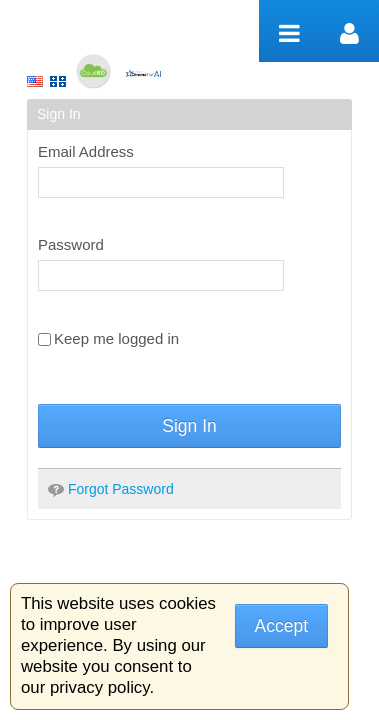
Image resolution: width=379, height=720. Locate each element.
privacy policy (99, 687)
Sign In (189, 426)
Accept (282, 626)
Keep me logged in (108, 338)
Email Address (86, 151)
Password (71, 244)
